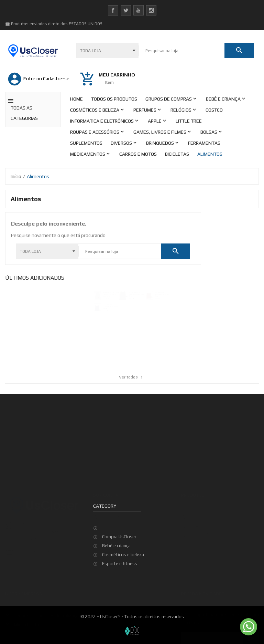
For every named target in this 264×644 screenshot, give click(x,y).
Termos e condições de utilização (48, 612)
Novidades (201, 522)
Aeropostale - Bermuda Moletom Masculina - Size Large (109, 295)
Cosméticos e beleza (123, 555)
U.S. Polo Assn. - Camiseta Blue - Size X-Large (109, 308)
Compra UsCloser (119, 537)
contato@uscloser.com (42, 547)
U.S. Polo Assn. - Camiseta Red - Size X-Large (166, 295)
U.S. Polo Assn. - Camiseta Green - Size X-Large (137, 295)
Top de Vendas (205, 531)
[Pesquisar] (181, 51)
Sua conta (106, 491)
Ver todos (131, 377)
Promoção (200, 513)
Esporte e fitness (120, 564)
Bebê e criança (116, 546)
